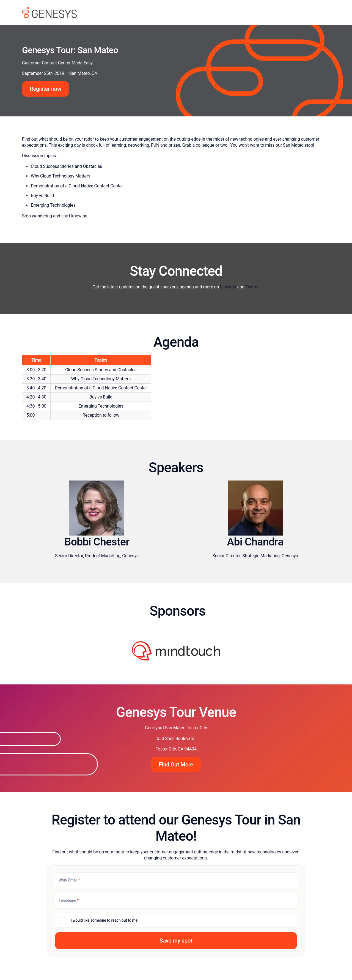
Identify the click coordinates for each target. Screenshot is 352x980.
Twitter (252, 287)
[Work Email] (176, 880)
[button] (176, 941)
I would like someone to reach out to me (104, 920)
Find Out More (176, 765)
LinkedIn (228, 287)
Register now (46, 89)
